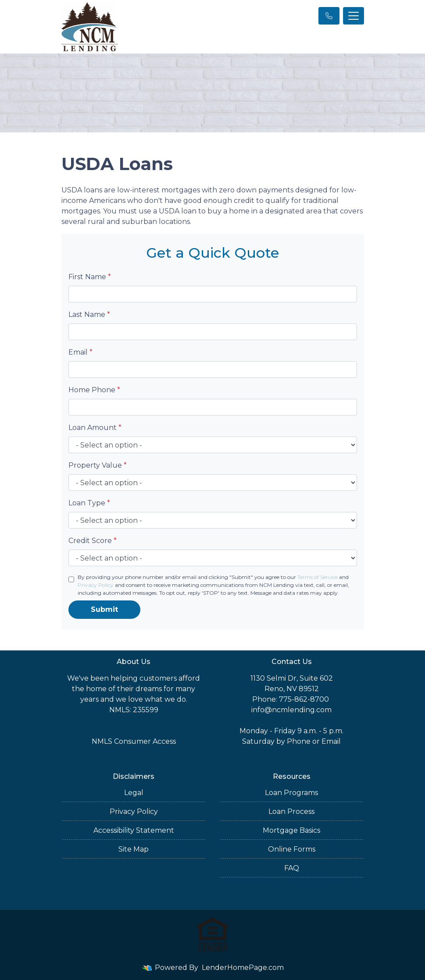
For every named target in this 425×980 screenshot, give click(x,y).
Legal (134, 793)
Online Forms (292, 849)
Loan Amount (95, 428)
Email (80, 352)
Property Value (98, 465)
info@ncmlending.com (291, 710)
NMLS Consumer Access (134, 741)
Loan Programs (291, 793)
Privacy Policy (96, 585)
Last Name (89, 314)
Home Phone (94, 390)
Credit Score (93, 541)
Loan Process (291, 811)
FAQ (292, 868)
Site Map (134, 849)
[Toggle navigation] (354, 16)
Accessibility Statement (134, 830)
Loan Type (89, 503)
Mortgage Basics (291, 830)
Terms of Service (318, 577)
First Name (90, 277)
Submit (104, 609)
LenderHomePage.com (243, 968)
